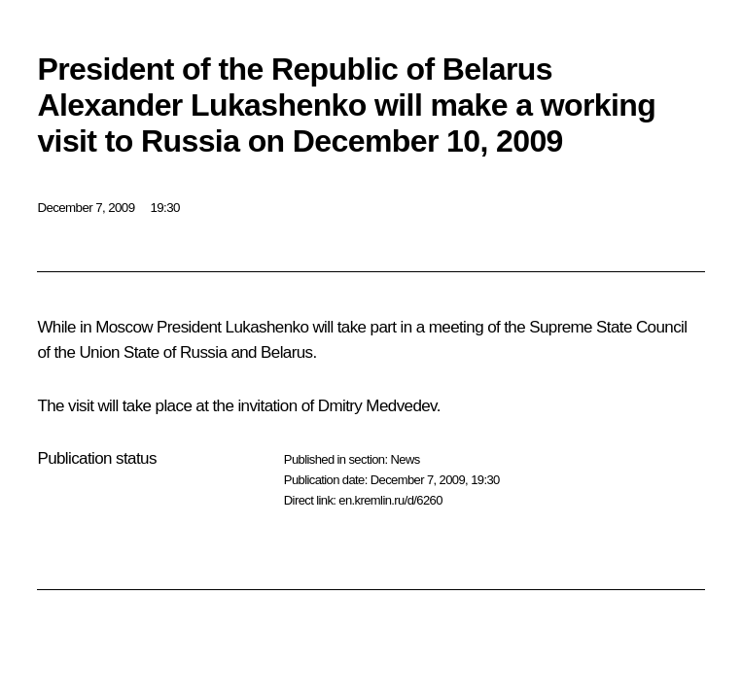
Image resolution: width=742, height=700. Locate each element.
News (405, 459)
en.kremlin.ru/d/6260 (390, 500)
